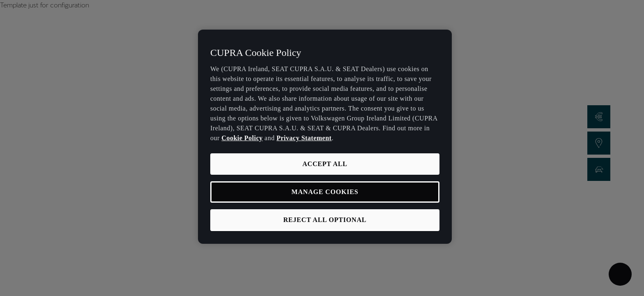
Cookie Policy (242, 138)
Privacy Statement (304, 138)
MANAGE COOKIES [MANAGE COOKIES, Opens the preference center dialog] (325, 192)
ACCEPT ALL (325, 164)
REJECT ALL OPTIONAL (325, 220)
